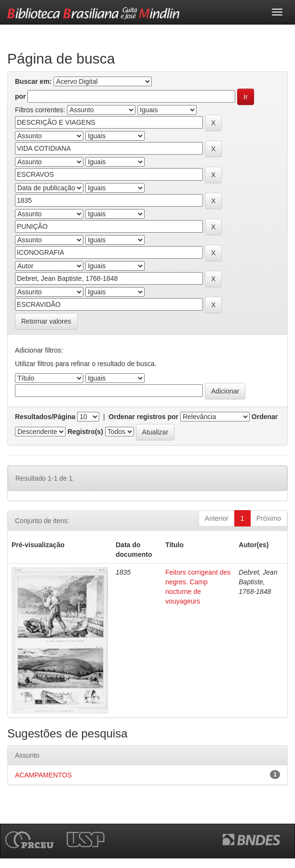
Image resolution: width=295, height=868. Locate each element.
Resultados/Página (45, 417)
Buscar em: (33, 81)
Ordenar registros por (143, 417)
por (20, 96)
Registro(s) (85, 432)
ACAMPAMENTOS (43, 775)
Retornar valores (46, 321)
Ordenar (265, 417)
